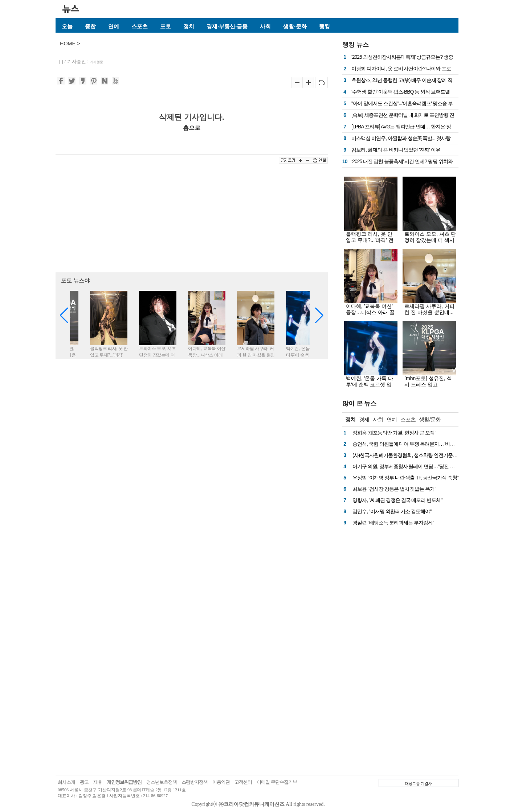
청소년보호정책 (162, 782)
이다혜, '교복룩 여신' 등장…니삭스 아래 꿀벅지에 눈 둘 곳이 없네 (372, 312)
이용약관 (221, 782)
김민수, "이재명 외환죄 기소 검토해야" (392, 511)
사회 (265, 26)
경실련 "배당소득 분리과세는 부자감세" (393, 523)
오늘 (67, 26)
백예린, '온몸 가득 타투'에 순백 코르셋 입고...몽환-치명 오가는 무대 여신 (370, 388)
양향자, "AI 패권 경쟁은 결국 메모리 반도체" (397, 500)
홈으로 (192, 128)
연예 (114, 26)
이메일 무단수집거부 (277, 782)
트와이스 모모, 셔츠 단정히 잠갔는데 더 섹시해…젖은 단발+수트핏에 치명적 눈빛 (430, 243)
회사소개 (66, 782)
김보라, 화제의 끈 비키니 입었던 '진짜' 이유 (396, 150)
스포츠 (140, 26)
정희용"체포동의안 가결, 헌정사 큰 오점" (394, 433)
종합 (90, 26)
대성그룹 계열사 (419, 783)
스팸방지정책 (195, 782)
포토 (166, 26)
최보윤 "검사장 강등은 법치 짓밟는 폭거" (394, 489)
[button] (319, 316)
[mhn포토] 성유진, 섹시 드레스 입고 (428, 381)
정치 (189, 26)
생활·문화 (295, 26)
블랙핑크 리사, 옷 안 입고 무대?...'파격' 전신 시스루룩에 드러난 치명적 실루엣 (370, 243)
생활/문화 (430, 419)
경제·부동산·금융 (227, 26)
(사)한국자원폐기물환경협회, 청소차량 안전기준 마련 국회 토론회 (421, 455)
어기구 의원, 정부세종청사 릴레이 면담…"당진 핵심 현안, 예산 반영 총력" (428, 466)
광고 (84, 782)
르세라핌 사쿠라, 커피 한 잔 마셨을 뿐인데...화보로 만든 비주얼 (429, 312)
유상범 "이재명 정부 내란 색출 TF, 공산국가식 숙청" (405, 478)
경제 (364, 419)
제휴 (98, 782)
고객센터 (243, 782)
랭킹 (325, 26)
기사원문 (97, 62)
